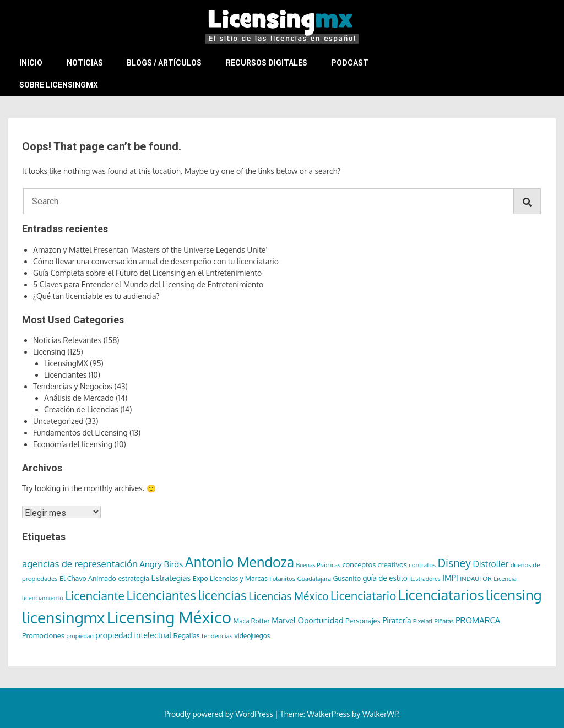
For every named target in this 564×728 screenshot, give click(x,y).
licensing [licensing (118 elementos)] (514, 595)
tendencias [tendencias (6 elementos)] (217, 636)
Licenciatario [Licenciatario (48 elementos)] (363, 596)
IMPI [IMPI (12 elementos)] (450, 578)
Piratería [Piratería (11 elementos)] (397, 620)
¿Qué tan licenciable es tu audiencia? (96, 296)
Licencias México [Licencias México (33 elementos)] (288, 596)
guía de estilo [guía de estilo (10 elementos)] (385, 578)
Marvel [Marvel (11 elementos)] (284, 620)
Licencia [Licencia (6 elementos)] (505, 578)
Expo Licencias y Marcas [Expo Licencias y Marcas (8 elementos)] (230, 578)
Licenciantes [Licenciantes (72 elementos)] (161, 595)
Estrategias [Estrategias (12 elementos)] (171, 578)
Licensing (49, 352)
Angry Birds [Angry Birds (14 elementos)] (161, 564)
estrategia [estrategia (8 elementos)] (134, 578)
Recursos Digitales (267, 63)
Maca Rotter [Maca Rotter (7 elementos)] (251, 621)
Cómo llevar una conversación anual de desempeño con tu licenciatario (156, 261)
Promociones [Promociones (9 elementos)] (43, 635)
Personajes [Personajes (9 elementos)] (363, 620)
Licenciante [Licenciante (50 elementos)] (95, 596)
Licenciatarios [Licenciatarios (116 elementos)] (441, 595)
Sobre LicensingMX (59, 85)
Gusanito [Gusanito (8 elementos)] (347, 578)
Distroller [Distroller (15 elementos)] (490, 564)
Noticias (85, 63)
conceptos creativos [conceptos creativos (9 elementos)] (374, 564)
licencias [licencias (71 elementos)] (223, 595)
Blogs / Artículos (164, 63)
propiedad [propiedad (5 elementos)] (80, 636)
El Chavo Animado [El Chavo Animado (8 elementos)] (88, 578)
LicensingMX (66, 363)
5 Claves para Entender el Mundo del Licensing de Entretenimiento (148, 284)
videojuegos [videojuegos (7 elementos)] (253, 636)
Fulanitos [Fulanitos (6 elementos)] (282, 578)
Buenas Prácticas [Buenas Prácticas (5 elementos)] (318, 565)
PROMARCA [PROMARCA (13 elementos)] (478, 620)
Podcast (350, 63)
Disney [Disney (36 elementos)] (454, 563)
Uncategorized (58, 421)
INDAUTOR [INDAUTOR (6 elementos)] (476, 578)
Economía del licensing (73, 444)
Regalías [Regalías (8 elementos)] (187, 635)
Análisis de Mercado (79, 398)
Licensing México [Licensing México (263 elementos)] (169, 617)
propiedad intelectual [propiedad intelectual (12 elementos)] (133, 635)
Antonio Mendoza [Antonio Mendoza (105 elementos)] (240, 562)
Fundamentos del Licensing (80, 433)
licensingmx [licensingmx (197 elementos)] (63, 617)
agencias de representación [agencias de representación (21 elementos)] (80, 564)
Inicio (31, 63)
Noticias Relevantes (67, 340)
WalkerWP (380, 714)
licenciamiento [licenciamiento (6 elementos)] (43, 598)
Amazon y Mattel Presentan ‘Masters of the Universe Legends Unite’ (150, 250)
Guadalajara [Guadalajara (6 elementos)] (314, 578)
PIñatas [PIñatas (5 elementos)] (444, 621)
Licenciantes (65, 375)
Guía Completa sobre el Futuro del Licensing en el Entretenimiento (147, 273)
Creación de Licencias (81, 409)
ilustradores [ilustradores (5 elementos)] (425, 579)
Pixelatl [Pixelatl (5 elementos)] (423, 621)
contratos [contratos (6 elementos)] (422, 565)
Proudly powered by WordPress (219, 714)
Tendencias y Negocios (73, 386)
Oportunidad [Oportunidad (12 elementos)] (320, 620)
